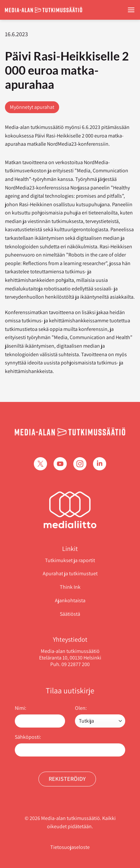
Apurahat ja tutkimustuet (70, 573)
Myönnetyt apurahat (32, 107)
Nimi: (21, 708)
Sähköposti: (28, 737)
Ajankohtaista (70, 600)
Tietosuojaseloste (70, 847)
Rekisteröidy (67, 779)
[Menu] (131, 10)
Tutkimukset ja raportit (70, 560)
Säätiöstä (70, 614)
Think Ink (70, 587)
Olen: (81, 708)
